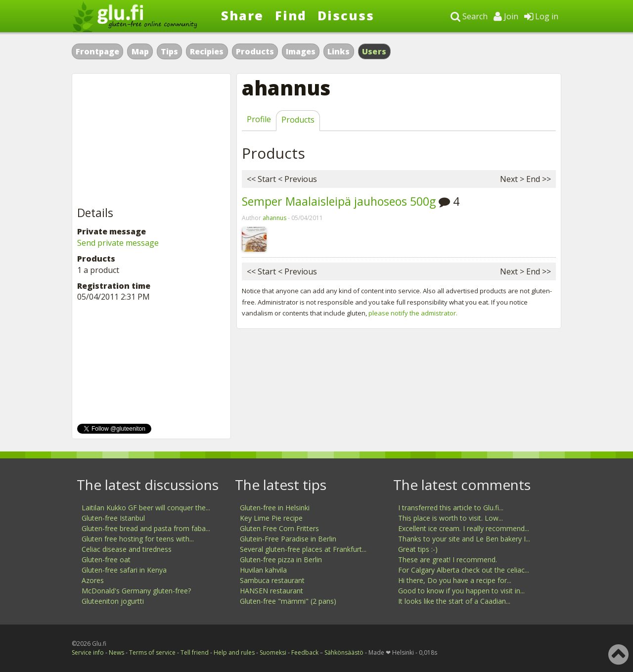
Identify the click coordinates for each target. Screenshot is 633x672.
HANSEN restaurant (271, 591)
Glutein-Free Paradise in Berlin (288, 539)
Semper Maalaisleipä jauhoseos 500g (339, 201)
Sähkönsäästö (344, 652)
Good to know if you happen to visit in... (461, 591)
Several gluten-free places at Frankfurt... (303, 549)
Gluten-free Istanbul (113, 518)
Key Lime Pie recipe (271, 518)
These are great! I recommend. (448, 560)
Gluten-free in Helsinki (275, 508)
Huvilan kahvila (263, 570)
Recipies (207, 51)
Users (374, 51)
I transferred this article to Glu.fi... (451, 508)
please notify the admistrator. (413, 313)
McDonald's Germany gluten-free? (136, 591)
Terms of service (152, 652)
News (116, 652)
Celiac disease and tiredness (127, 549)
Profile (259, 119)
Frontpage (97, 51)
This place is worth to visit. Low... (451, 518)
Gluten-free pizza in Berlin (281, 560)
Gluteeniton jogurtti (113, 601)
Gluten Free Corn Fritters (279, 528)
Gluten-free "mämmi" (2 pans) (288, 601)
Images (301, 51)
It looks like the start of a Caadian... (454, 601)
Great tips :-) (418, 549)
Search (469, 16)
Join (506, 16)
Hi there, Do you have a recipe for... (455, 580)
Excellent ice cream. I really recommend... (464, 528)
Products (255, 51)
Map (140, 51)
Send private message (118, 243)
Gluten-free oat (106, 560)
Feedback (305, 652)
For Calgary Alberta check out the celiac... (464, 570)
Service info (88, 652)
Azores (93, 580)
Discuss (346, 15)
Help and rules (234, 652)
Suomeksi (273, 652)
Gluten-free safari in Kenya (124, 570)
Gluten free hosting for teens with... (138, 539)
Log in (541, 16)
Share (242, 15)
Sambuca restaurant (272, 580)
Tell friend (195, 652)
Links (339, 51)
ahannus (274, 218)
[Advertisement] (151, 140)
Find (291, 15)
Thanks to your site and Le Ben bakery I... (464, 539)
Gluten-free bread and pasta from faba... (146, 528)
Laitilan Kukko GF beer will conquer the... (146, 508)
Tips (169, 51)
